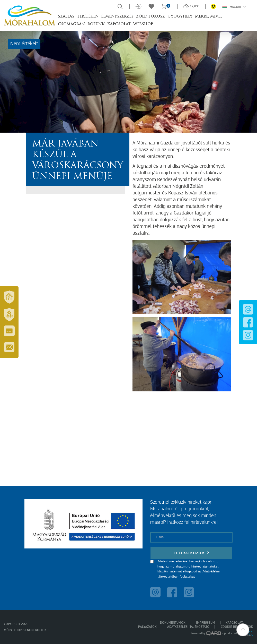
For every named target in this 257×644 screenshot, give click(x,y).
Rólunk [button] (96, 24)
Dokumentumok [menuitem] (173, 623)
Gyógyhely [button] (180, 17)
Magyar (234, 6)
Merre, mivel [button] (209, 17)
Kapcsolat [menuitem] (234, 623)
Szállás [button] (66, 17)
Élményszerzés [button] (117, 17)
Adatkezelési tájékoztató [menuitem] (188, 627)
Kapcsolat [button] (119, 24)
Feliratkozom (191, 553)
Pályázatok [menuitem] (147, 627)
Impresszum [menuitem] (206, 623)
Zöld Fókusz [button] (150, 17)
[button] (243, 630)
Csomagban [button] (71, 24)
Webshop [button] (143, 24)
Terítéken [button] (88, 17)
